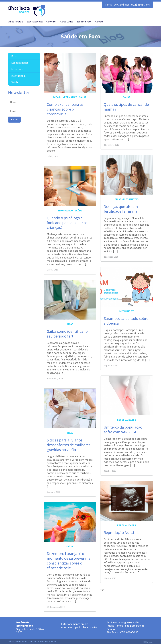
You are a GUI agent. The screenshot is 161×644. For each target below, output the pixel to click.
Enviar (14, 118)
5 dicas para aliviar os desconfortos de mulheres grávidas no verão (69, 444)
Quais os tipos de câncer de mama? (126, 106)
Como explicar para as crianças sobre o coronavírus (65, 108)
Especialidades (127, 419)
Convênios (51, 21)
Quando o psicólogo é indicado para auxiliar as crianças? (67, 222)
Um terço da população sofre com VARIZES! (123, 428)
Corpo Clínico (67, 21)
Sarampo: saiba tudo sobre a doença (126, 320)
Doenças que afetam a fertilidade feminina (122, 208)
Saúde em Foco (84, 21)
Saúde (83, 96)
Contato (99, 21)
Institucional (18, 75)
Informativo (69, 96)
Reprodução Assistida (122, 531)
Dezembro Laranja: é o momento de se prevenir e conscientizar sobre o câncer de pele (69, 560)
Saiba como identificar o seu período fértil (67, 333)
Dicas (57, 96)
